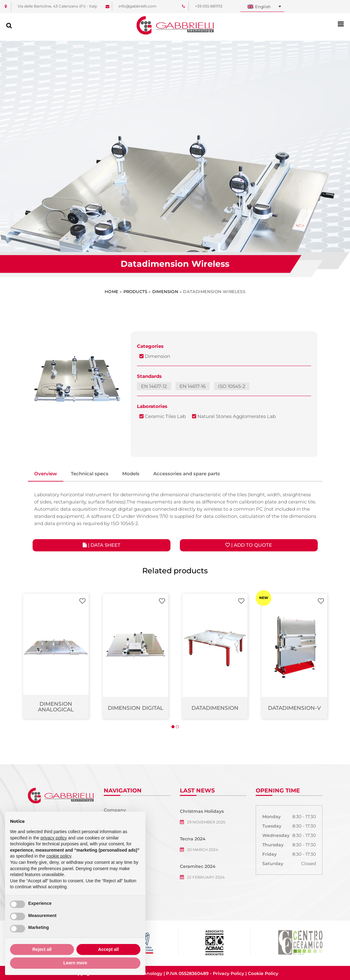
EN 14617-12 (154, 386)
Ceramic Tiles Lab (163, 416)
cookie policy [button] (59, 856)
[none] (262, 7)
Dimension (165, 291)
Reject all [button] (42, 949)
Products (136, 291)
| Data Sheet (102, 545)
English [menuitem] (263, 7)
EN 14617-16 (193, 386)
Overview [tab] (46, 474)
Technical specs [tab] (90, 474)
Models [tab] (131, 474)
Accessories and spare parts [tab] (187, 474)
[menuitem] (262, 7)
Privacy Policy (228, 973)
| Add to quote (249, 545)
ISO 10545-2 (232, 386)
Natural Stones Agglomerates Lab (234, 416)
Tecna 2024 (193, 839)
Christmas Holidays (202, 811)
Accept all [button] (108, 949)
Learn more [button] (75, 963)
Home (112, 291)
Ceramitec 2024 (198, 866)
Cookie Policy (263, 973)
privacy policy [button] (54, 838)
